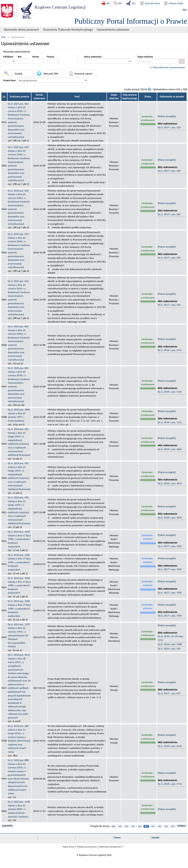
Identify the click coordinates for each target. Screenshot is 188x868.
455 (160, 826)
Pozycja (51, 57)
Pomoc (117, 838)
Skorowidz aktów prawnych (22, 30)
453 (146, 826)
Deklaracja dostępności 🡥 (111, 847)
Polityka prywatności (87, 847)
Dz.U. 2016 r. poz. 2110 (170, 746)
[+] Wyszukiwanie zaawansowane (167, 67)
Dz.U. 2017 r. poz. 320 (169, 127)
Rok (20, 57)
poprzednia (7, 826)
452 (140, 826)
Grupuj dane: (10, 80)
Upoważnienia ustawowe (113, 30)
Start (3, 37)
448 (113, 826)
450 (127, 826)
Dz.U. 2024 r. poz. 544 (169, 649)
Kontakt (155, 838)
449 (120, 826)
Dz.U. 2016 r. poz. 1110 (170, 392)
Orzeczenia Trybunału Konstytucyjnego (68, 30)
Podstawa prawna (19, 97)
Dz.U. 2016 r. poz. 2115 (170, 350)
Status (148, 97)
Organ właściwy (145, 57)
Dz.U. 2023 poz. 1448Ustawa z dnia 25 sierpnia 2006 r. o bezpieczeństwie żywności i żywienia (19, 809)
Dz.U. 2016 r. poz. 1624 (170, 449)
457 (173, 826)
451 (133, 826)
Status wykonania (93, 57)
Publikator (8, 57)
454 (153, 826)
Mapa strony (69, 847)
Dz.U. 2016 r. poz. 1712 (170, 784)
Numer (36, 57)
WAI (185, 10)
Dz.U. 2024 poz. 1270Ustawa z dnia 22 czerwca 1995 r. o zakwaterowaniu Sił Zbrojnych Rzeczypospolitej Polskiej (19, 635)
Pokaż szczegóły (167, 116)
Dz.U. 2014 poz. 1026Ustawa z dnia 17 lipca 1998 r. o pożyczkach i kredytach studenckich (19, 539)
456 (166, 826)
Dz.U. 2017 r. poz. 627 (169, 693)
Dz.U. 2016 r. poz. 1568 (170, 644)
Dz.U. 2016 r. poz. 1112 (170, 422)
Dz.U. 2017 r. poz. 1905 (170, 546)
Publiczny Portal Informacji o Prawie (131, 21)
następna (181, 826)
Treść (77, 97)
